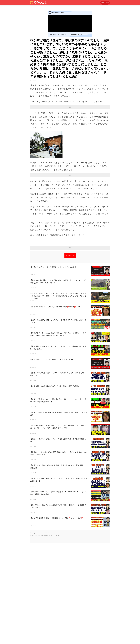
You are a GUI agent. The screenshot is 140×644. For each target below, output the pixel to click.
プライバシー (54, 561)
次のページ (70, 280)
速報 (107, 3)
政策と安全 (44, 561)
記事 (103, 3)
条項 (48, 561)
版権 (59, 561)
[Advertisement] (70, 263)
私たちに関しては (35, 561)
